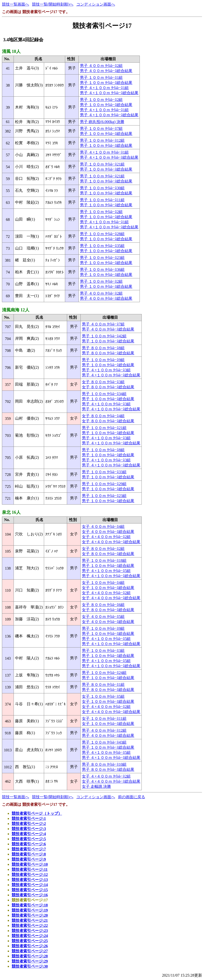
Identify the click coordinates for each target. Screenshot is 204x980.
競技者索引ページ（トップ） (37, 813)
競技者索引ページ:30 (30, 966)
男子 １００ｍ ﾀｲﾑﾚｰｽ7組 (101, 129)
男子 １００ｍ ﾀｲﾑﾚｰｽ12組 (102, 140)
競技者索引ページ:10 (30, 864)
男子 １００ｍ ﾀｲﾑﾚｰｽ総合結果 (106, 83)
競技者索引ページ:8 (29, 854)
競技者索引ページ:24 (30, 936)
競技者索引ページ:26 (30, 946)
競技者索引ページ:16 (30, 895)
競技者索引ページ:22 (30, 926)
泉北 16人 (11, 512)
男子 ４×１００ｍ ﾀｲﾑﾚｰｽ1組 (104, 88)
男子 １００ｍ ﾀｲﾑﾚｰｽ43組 (104, 742)
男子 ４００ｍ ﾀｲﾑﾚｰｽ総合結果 (106, 71)
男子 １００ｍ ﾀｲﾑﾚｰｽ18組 (104, 561)
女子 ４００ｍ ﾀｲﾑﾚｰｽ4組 (103, 527)
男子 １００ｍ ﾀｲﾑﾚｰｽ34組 (104, 394)
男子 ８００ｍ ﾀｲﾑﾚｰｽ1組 (103, 685)
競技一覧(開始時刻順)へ (53, 4)
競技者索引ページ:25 (30, 941)
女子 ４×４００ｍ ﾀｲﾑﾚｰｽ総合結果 (111, 542)
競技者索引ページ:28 (30, 956)
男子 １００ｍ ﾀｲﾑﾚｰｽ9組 (103, 360)
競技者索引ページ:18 (30, 905)
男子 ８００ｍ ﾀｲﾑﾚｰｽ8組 (103, 348)
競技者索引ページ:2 (29, 824)
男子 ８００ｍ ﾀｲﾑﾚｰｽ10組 (104, 764)
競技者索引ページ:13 (30, 880)
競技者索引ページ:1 (29, 818)
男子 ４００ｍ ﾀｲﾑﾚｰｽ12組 (104, 730)
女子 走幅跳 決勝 (96, 786)
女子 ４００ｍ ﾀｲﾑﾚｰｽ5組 (103, 617)
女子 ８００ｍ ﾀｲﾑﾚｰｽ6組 (103, 605)
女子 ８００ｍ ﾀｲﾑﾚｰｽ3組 (103, 382)
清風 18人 (11, 51)
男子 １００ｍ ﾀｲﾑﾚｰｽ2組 (101, 100)
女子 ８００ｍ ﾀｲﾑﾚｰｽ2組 (103, 549)
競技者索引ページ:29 (30, 961)
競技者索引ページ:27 (30, 951)
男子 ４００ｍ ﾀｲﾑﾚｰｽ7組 (103, 324)
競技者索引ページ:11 (30, 869)
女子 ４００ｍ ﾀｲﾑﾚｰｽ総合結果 (108, 532)
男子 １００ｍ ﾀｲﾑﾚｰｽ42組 (104, 336)
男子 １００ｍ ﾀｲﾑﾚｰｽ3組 (103, 651)
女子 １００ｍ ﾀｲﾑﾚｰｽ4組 (103, 583)
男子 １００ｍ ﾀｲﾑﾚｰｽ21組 (102, 164)
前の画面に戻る (132, 797)
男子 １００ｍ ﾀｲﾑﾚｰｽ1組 (101, 78)
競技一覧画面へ (16, 4)
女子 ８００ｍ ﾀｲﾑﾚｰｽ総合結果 (108, 387)
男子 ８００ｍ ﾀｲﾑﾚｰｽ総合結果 (108, 353)
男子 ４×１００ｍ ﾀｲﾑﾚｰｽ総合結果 (109, 93)
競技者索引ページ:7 (29, 849)
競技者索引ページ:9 (29, 859)
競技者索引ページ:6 (29, 844)
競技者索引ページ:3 (29, 829)
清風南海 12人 (16, 310)
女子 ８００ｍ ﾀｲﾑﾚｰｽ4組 (103, 416)
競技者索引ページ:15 (30, 890)
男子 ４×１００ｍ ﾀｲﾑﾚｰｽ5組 (106, 571)
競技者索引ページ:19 (30, 910)
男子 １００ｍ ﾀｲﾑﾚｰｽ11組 (102, 200)
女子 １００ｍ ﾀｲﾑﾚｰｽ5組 (103, 696)
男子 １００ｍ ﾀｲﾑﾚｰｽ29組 (104, 484)
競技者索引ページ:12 (30, 875)
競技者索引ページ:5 (29, 839)
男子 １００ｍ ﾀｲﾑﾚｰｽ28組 (102, 234)
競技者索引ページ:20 (30, 915)
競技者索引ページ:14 (30, 885)
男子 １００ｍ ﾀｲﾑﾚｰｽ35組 (102, 246)
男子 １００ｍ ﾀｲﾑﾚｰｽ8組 (103, 450)
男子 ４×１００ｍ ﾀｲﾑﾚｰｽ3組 (106, 370)
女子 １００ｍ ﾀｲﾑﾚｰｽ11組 (104, 718)
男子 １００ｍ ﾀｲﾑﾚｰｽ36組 (102, 270)
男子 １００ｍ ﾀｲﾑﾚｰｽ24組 (104, 673)
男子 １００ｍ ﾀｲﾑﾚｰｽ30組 (102, 188)
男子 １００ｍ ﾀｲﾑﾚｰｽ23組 (102, 258)
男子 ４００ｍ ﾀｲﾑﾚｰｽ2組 (101, 66)
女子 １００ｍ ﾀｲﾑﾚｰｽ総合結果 (108, 588)
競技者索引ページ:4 (29, 834)
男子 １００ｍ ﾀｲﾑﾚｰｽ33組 (104, 472)
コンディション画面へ (96, 4)
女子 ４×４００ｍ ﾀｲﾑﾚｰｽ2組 (106, 537)
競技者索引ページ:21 (30, 920)
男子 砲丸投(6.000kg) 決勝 (102, 122)
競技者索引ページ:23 (30, 931)
